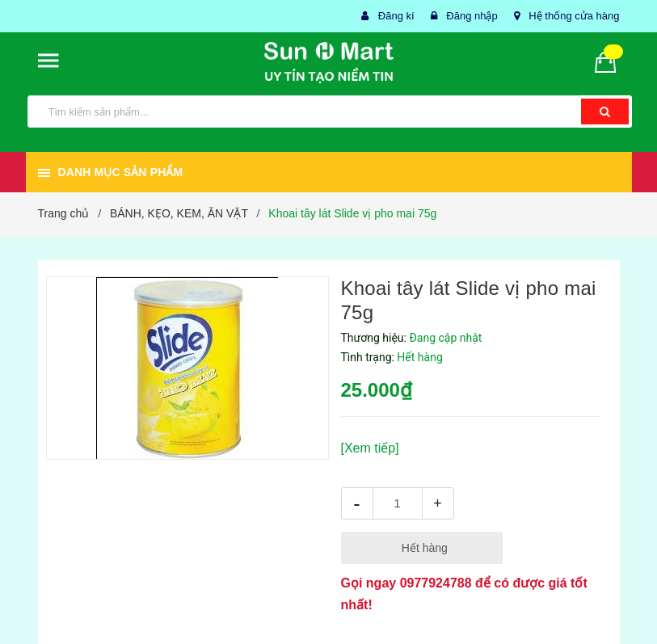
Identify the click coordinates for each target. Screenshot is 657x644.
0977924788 (436, 583)
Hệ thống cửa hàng (574, 16)
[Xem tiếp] (370, 448)
